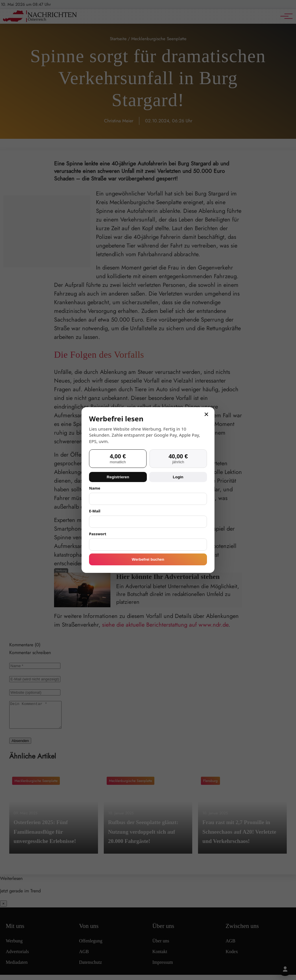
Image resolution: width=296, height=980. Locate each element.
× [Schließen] (206, 414)
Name (95, 488)
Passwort (98, 534)
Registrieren (118, 477)
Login (178, 477)
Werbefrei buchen (148, 559)
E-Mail (95, 511)
